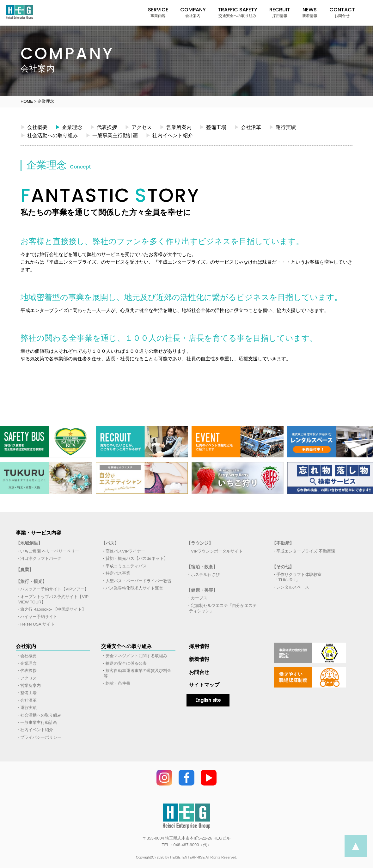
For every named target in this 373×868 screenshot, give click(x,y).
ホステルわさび (205, 575)
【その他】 (283, 567)
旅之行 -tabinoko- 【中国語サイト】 (53, 609)
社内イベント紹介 (169, 135)
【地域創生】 (29, 543)
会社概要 (34, 127)
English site (208, 700)
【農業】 (25, 570)
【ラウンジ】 (200, 543)
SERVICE (158, 12)
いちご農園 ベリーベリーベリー (50, 551)
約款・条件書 (118, 683)
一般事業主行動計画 (112, 135)
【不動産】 (283, 543)
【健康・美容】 (202, 590)
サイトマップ (204, 685)
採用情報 (199, 646)
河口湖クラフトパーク (41, 558)
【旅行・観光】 (31, 581)
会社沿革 (248, 127)
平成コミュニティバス (126, 566)
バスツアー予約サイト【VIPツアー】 (54, 589)
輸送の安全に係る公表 (126, 663)
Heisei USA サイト (37, 624)
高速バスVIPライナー (125, 551)
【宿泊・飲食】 (202, 567)
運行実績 (282, 127)
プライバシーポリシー (41, 737)
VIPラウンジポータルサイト (217, 551)
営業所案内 (176, 127)
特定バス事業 (118, 573)
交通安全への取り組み (126, 646)
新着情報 (199, 659)
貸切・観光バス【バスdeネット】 (137, 558)
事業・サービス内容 (39, 533)
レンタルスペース (293, 587)
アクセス (138, 127)
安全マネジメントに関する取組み (136, 656)
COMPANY (193, 12)
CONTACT (342, 12)
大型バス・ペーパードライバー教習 (138, 581)
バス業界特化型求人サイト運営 (134, 588)
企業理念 (69, 127)
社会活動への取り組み (49, 135)
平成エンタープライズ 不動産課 (306, 551)
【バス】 (110, 543)
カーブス (199, 598)
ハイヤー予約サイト (39, 617)
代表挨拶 (104, 127)
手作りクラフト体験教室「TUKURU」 (298, 577)
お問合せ (199, 672)
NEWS (310, 12)
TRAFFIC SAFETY (238, 12)
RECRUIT (280, 12)
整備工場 (213, 127)
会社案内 (26, 646)
